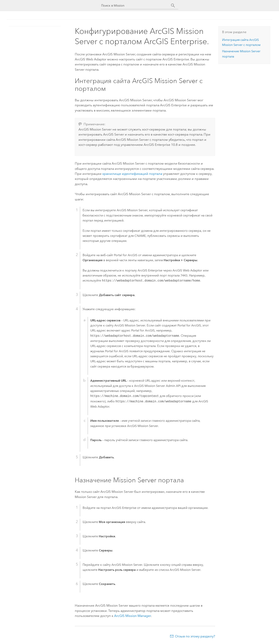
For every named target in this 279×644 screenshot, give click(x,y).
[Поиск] (173, 6)
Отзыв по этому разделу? (195, 636)
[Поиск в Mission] (136, 6)
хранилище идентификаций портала (132, 174)
